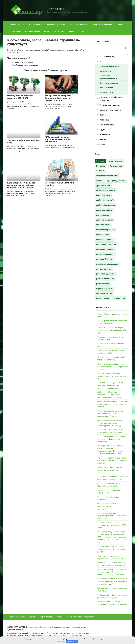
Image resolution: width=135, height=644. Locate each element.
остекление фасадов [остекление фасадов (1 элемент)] (105, 249)
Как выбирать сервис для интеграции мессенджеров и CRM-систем (112, 525)
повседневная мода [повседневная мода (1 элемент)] (105, 254)
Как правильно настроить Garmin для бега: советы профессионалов (58, 98)
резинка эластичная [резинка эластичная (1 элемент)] (105, 279)
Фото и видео (15, 31)
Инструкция (59, 31)
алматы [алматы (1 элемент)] (100, 181)
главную (27, 65)
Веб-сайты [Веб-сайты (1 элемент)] (101, 166)
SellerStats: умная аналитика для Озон (59, 184)
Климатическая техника (103, 25)
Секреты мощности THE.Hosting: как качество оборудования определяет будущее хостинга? (112, 581)
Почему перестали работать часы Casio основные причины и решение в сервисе (113, 367)
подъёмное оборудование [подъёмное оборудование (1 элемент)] (108, 264)
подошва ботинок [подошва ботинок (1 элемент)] (104, 259)
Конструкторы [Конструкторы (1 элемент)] (116, 166)
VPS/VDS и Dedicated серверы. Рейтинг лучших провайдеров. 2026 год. (112, 330)
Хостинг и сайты (106, 92)
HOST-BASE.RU (56, 9)
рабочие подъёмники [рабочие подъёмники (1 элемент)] (106, 274)
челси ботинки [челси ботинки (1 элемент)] (103, 298)
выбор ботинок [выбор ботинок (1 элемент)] (103, 195)
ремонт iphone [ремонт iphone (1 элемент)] (103, 284)
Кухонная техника (33, 31)
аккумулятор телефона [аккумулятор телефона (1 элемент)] (107, 176)
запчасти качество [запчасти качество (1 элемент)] (105, 220)
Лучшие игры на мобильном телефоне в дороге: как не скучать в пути (112, 376)
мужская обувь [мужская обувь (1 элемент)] (103, 235)
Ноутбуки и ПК (105, 71)
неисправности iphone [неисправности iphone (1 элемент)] (106, 244)
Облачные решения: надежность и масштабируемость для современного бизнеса (112, 414)
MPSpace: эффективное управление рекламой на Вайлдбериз (58, 139)
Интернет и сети (106, 88)
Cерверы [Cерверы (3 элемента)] (100, 161)
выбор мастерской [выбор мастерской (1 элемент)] (105, 200)
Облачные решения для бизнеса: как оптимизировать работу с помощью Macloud (113, 404)
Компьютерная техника (109, 66)
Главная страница (17, 25)
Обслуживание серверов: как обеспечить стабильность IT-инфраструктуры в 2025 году (110, 423)
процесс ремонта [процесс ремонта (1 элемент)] (104, 269)
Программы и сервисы (109, 83)
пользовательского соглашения (66, 635)
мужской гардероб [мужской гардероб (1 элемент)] (105, 240)
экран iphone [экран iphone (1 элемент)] (119, 298)
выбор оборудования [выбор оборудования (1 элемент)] (106, 205)
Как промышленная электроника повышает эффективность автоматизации (111, 439)
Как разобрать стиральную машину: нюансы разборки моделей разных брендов (21, 185)
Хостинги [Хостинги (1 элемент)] (100, 171)
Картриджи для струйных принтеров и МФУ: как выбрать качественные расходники (112, 549)
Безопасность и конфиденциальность (108, 77)
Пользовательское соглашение (23, 617)
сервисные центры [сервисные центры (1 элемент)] (105, 289)
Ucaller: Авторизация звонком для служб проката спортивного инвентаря (111, 470)
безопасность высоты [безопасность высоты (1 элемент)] (106, 190)
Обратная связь (47, 617)
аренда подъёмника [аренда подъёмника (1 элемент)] (116, 181)
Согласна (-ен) (72, 641)
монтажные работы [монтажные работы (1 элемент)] (105, 230)
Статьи (81, 31)
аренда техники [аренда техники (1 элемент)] (103, 185)
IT (29, 25)
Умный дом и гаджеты (79, 25)
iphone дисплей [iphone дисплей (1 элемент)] (115, 161)
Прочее (71, 31)
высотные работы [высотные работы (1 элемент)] (104, 210)
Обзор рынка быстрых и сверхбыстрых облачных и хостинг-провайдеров (112, 516)
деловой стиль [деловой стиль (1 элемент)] (103, 215)
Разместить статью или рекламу (81, 617)
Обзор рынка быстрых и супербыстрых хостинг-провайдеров (107, 506)
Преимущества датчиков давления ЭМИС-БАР (20, 97)
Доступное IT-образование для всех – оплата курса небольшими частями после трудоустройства (112, 572)
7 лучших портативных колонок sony (23, 141)
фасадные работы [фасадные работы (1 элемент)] (104, 293)
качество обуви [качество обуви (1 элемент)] (103, 225)
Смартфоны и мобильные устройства (50, 25)
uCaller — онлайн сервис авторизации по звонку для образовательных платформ (109, 395)
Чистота (120, 25)
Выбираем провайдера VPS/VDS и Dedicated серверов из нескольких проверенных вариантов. (112, 385)
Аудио (47, 31)
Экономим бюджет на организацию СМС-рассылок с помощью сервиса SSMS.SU (112, 461)
